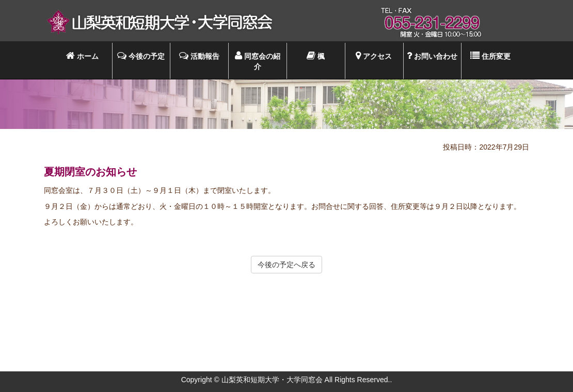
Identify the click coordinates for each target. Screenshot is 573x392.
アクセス (374, 55)
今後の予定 (141, 55)
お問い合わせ (432, 55)
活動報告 (199, 55)
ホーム (82, 55)
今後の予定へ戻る (286, 265)
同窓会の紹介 (258, 61)
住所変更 (490, 55)
